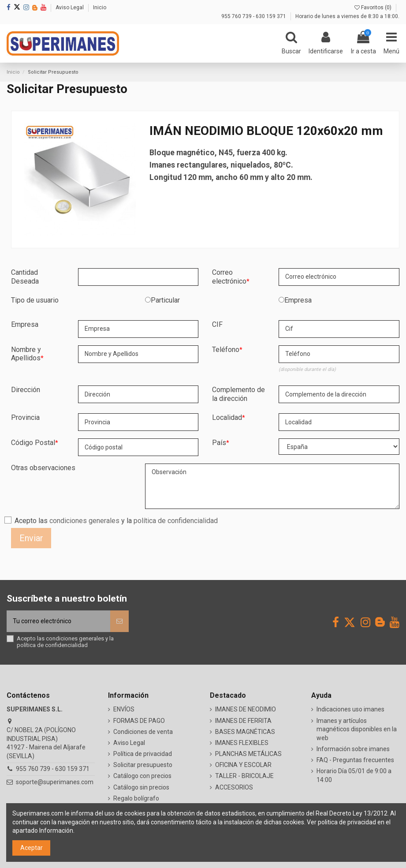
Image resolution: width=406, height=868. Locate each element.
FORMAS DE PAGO (139, 721)
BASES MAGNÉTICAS (245, 732)
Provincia (25, 417)
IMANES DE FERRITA (243, 721)
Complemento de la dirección (238, 394)
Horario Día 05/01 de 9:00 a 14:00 (354, 775)
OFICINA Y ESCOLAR (243, 765)
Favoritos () (374, 7)
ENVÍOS (124, 709)
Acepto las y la (116, 521)
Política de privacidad (143, 754)
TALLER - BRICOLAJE (244, 776)
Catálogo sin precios (141, 787)
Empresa (298, 300)
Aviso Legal (70, 7)
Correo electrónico (229, 277)
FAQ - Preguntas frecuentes (355, 760)
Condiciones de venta (143, 732)
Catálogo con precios (142, 776)
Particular (165, 300)
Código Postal (33, 443)
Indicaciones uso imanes (350, 709)
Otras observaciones (43, 468)
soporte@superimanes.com (55, 782)
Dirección (26, 390)
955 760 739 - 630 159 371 (254, 16)
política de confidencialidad (176, 521)
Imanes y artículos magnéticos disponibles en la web (357, 729)
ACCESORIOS (234, 787)
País (219, 443)
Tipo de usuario (35, 300)
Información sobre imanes (353, 749)
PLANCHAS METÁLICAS (248, 754)
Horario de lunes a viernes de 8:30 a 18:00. (347, 16)
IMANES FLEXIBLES (242, 743)
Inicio (100, 7)
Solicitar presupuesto (143, 765)
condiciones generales (84, 521)
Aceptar (32, 848)
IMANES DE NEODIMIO (246, 709)
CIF (217, 324)
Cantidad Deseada (25, 277)
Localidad (227, 417)
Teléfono (226, 350)
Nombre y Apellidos (26, 354)
